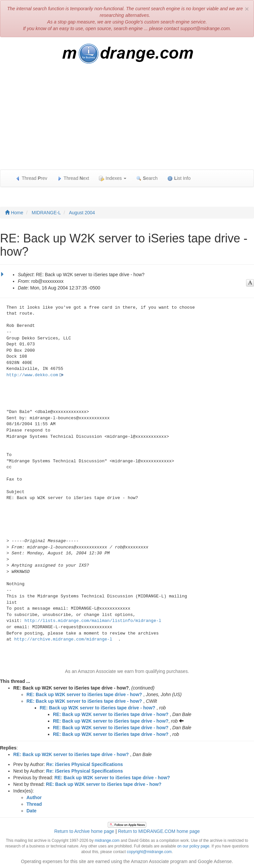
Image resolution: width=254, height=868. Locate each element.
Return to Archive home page (84, 831)
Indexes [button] (113, 178)
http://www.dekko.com (32, 375)
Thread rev (31, 178)
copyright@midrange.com (149, 852)
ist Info (179, 178)
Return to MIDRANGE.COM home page (159, 831)
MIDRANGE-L (46, 213)
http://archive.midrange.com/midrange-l (63, 639)
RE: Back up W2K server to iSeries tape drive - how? (84, 694)
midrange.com (107, 841)
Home (14, 213)
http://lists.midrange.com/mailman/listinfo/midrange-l (93, 621)
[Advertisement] (127, 120)
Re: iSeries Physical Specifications (85, 764)
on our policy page (193, 846)
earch (147, 178)
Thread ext (73, 178)
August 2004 (82, 213)
